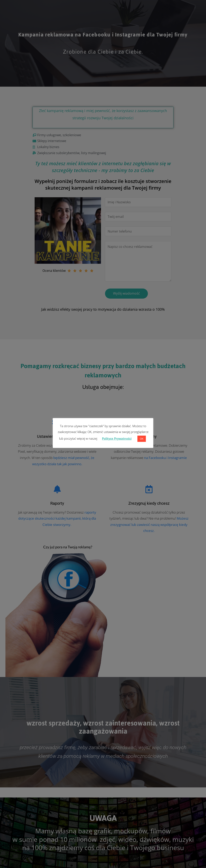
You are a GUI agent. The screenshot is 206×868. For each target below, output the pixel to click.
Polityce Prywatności (117, 438)
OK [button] (142, 439)
